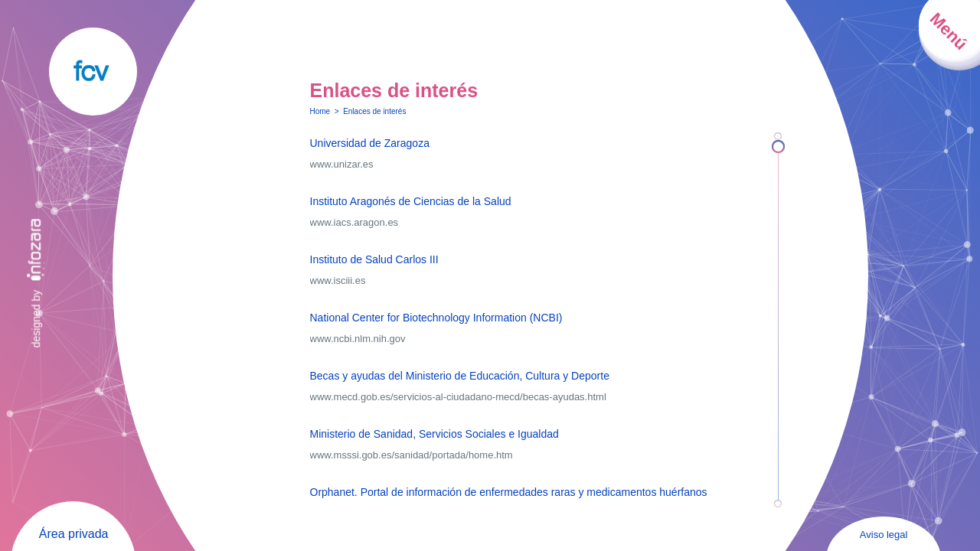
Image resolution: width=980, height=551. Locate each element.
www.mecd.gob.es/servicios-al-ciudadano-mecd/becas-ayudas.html (458, 397)
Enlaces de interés (374, 111)
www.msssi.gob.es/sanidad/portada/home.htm (412, 455)
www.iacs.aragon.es (354, 222)
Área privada (74, 534)
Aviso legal (884, 535)
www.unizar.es (342, 164)
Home (320, 111)
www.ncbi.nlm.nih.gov (358, 339)
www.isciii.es (338, 280)
